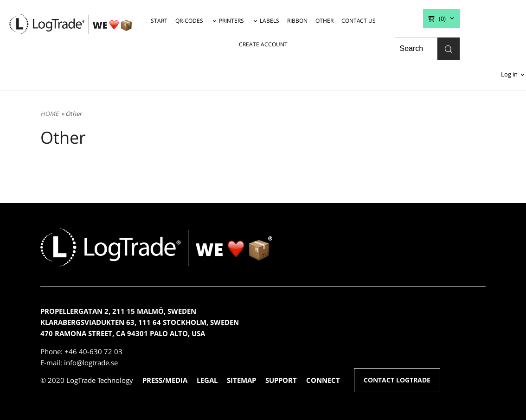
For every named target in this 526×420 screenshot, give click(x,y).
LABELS (269, 21)
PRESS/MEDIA (165, 380)
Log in (509, 74)
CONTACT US (359, 21)
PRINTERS (231, 21)
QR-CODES (189, 21)
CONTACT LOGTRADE (397, 380)
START (159, 21)
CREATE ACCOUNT (263, 44)
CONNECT (323, 380)
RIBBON (297, 21)
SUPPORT (281, 380)
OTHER (324, 21)
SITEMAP (241, 380)
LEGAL (207, 380)
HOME (49, 114)
